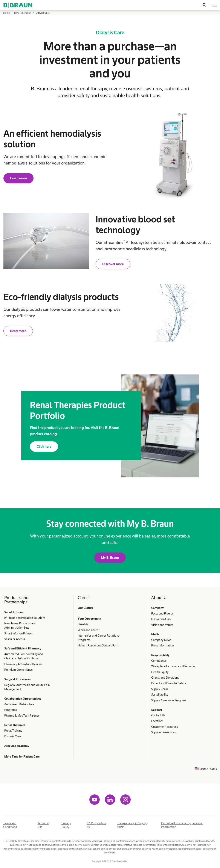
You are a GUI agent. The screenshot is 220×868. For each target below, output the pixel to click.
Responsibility (160, 655)
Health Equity (160, 672)
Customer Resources (165, 727)
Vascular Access (15, 639)
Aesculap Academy (17, 746)
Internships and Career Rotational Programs (99, 638)
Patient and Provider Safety (169, 683)
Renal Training (13, 731)
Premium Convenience (18, 670)
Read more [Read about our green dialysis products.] (18, 331)
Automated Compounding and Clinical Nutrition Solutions (24, 656)
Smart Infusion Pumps (18, 633)
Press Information (163, 645)
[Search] (205, 5)
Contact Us (158, 715)
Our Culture (86, 608)
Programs (11, 710)
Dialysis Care (13, 736)
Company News (161, 640)
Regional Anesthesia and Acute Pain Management (27, 687)
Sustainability (160, 694)
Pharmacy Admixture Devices (23, 664)
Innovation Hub (161, 619)
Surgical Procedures (18, 679)
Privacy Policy (66, 825)
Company (157, 608)
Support (157, 710)
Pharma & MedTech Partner (22, 716)
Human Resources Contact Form (99, 645)
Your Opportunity (89, 619)
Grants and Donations (165, 678)
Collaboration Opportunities (23, 699)
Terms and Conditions (10, 825)
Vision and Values (162, 625)
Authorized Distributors (19, 704)
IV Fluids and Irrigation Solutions (25, 618)
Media (155, 634)
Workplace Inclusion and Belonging (174, 666)
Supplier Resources (163, 732)
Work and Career (89, 630)
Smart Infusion (14, 612)
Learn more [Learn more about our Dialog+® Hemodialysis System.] (18, 178)
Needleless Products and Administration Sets (20, 625)
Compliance (159, 661)
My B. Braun (110, 558)
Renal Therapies (15, 725)
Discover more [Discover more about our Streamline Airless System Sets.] (113, 264)
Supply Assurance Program (169, 700)
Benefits (83, 624)
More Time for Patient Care (22, 756)
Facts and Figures (162, 613)
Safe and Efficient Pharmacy (23, 648)
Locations (157, 721)
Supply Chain (160, 689)
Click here (44, 446)
